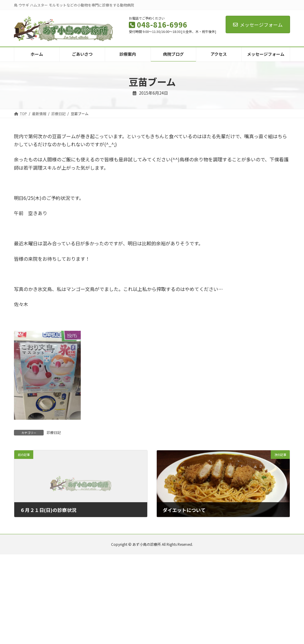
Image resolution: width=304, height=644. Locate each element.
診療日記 (54, 432)
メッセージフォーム (258, 25)
